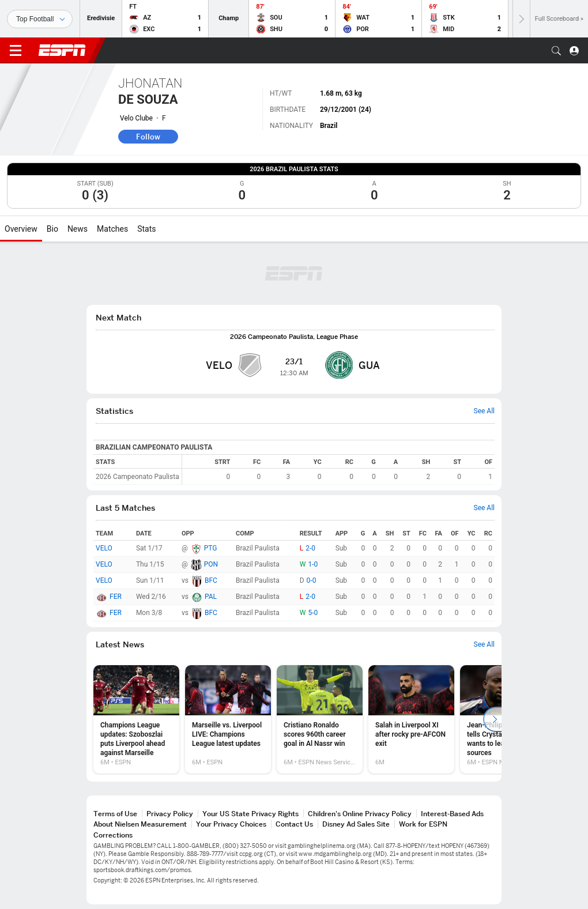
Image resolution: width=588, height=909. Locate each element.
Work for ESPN (423, 824)
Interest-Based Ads (452, 814)
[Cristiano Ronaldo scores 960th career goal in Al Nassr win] (320, 719)
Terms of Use (115, 814)
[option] (136, 719)
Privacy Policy (170, 814)
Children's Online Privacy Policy (360, 814)
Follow (148, 137)
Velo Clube (136, 118)
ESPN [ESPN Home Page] (62, 50)
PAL (211, 597)
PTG (211, 548)
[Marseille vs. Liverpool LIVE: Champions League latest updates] (228, 719)
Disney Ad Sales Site (356, 824)
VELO (104, 548)
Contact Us (294, 824)
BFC (211, 580)
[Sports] (40, 19)
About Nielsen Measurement (140, 824)
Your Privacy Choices (231, 824)
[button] (556, 51)
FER (116, 597)
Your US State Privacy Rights (250, 814)
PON (211, 564)
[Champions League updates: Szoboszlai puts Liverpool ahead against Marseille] (136, 719)
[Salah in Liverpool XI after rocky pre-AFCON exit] (411, 719)
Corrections (113, 835)
